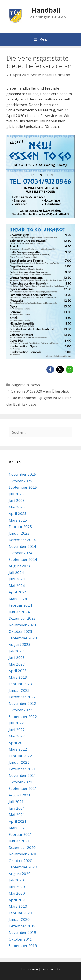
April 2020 (18, 900)
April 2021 (18, 821)
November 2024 (22, 546)
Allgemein (20, 385)
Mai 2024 (17, 586)
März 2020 (18, 906)
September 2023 (23, 638)
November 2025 (22, 474)
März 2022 (18, 749)
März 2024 (18, 599)
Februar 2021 (20, 834)
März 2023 (18, 677)
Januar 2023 (19, 690)
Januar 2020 (19, 919)
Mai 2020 (17, 893)
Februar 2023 (20, 684)
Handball (46, 10)
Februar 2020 (20, 913)
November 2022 (22, 703)
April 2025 (18, 514)
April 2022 (18, 743)
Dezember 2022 (22, 697)
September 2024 (23, 559)
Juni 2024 (17, 579)
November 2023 (22, 625)
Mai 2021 (17, 815)
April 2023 (18, 671)
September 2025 (23, 487)
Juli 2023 (16, 651)
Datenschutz (51, 969)
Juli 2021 (16, 802)
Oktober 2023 (20, 631)
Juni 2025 (17, 500)
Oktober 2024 (20, 553)
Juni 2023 (17, 658)
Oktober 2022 (20, 710)
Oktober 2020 (20, 861)
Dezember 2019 (22, 926)
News (35, 385)
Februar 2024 (20, 605)
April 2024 (18, 592)
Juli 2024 (16, 573)
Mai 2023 (17, 664)
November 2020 (22, 854)
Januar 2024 (19, 612)
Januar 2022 (19, 762)
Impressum (29, 969)
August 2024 (20, 566)
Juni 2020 (17, 887)
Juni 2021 (17, 808)
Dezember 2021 (22, 769)
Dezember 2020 (22, 847)
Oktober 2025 (20, 481)
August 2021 (20, 795)
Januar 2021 (19, 841)
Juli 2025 (16, 494)
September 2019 (23, 946)
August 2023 (20, 644)
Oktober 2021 (20, 782)
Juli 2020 (16, 880)
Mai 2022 (17, 736)
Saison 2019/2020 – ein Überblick (40, 391)
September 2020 (23, 867)
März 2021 (18, 828)
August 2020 (20, 874)
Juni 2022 (17, 730)
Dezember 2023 (22, 618)
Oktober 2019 (20, 939)
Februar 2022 (20, 756)
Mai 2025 (17, 507)
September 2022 (23, 717)
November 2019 (22, 932)
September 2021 (23, 788)
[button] (50, 369)
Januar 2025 (19, 533)
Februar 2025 (20, 527)
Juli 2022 (16, 723)
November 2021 (22, 775)
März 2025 (18, 520)
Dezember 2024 (22, 540)
